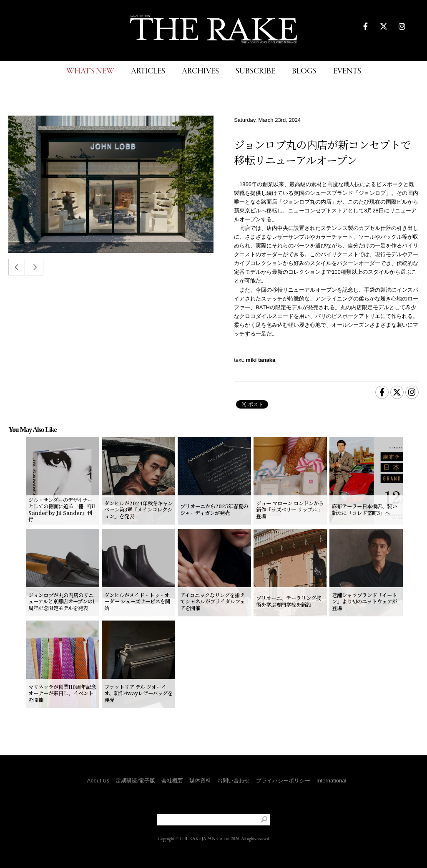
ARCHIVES (200, 72)
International (332, 781)
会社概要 (172, 781)
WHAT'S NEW (90, 72)
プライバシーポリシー (283, 781)
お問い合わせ (234, 781)
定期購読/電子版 (135, 781)
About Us (98, 781)
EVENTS (347, 72)
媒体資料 (200, 781)
